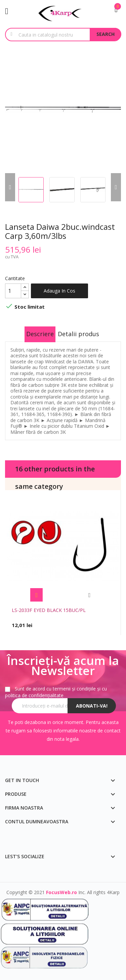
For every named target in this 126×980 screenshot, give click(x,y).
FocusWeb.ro (61, 892)
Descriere (40, 334)
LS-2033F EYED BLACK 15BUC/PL (49, 610)
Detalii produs (78, 334)
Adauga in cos (59, 291)
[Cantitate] (13, 291)
